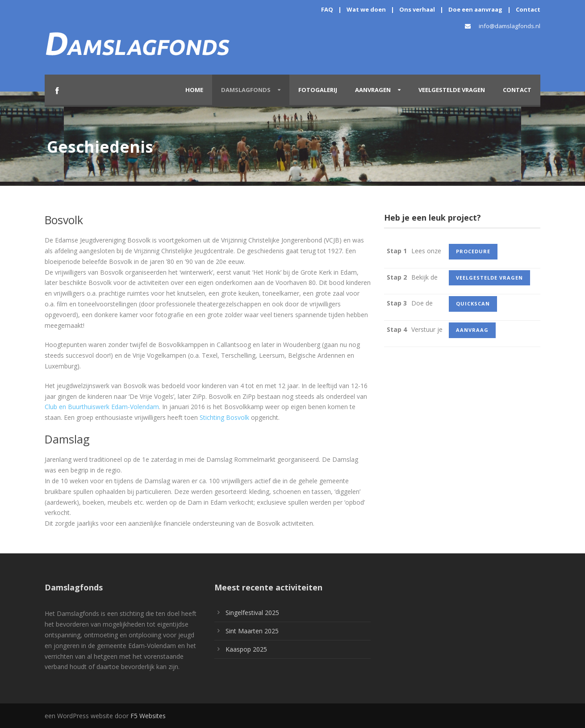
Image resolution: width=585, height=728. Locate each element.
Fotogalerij (318, 90)
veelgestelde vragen (489, 278)
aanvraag (472, 330)
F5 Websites (148, 716)
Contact (528, 9)
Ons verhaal (417, 9)
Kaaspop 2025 (246, 649)
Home (194, 90)
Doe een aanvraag (475, 9)
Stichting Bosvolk (224, 417)
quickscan (473, 303)
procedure (473, 251)
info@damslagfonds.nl (510, 26)
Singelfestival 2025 (252, 613)
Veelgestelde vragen (452, 90)
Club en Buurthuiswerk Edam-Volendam (102, 407)
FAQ (327, 9)
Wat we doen (366, 9)
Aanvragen (373, 90)
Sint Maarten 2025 (252, 631)
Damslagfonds (246, 90)
